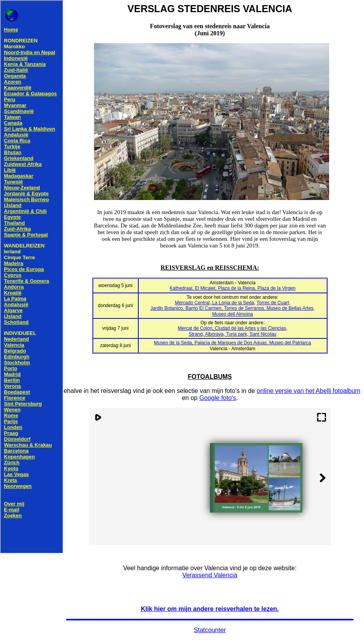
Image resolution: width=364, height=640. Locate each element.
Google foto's (218, 398)
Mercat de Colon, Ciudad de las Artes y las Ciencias (232, 328)
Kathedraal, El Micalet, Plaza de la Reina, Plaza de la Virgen (233, 288)
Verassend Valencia (210, 575)
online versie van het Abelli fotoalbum (308, 391)
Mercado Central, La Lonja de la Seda (214, 303)
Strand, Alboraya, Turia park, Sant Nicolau (233, 334)
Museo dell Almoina (232, 314)
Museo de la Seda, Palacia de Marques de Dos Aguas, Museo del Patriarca (233, 343)
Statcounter (210, 630)
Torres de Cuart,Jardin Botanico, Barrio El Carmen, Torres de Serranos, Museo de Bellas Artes (232, 305)
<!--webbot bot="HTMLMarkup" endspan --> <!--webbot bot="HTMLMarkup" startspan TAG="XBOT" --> (32, 277)
